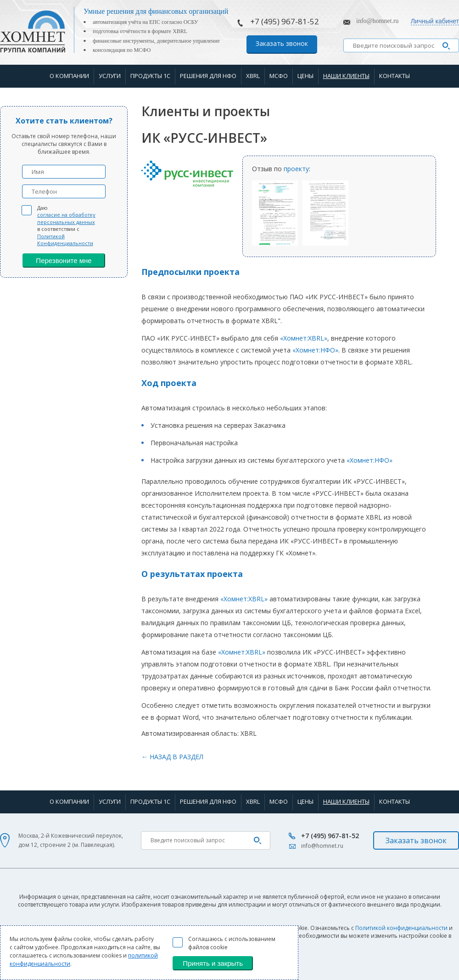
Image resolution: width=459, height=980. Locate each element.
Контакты (395, 76)
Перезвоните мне (64, 260)
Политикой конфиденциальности (401, 928)
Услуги (110, 76)
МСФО (279, 76)
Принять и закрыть (213, 963)
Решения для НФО (208, 76)
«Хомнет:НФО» (315, 350)
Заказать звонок (282, 43)
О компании (69, 76)
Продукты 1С (150, 76)
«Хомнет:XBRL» (304, 338)
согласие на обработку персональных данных (66, 218)
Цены (305, 76)
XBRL (253, 76)
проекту (296, 169)
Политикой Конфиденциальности (65, 240)
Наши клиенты (346, 76)
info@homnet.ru (378, 21)
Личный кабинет (435, 21)
